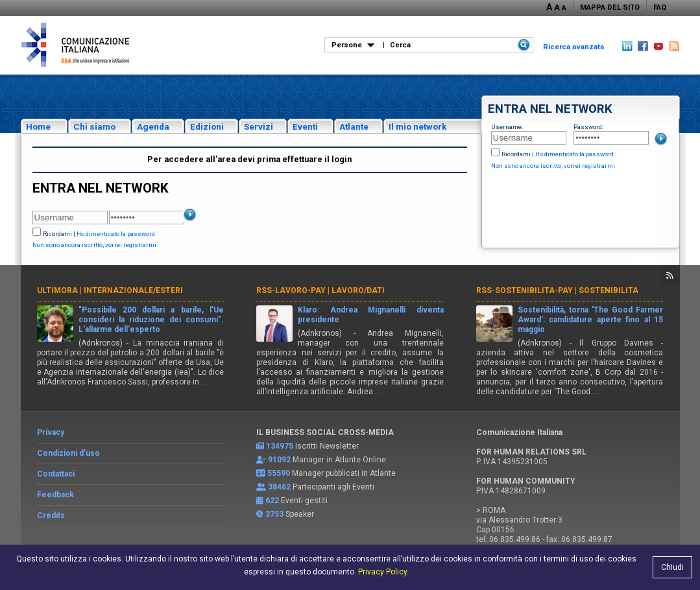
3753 (274, 514)
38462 (279, 487)
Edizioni (207, 126)
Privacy (51, 432)
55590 (279, 473)
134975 (280, 446)
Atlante (354, 126)
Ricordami (516, 154)
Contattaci (56, 474)
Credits (51, 515)
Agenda (153, 126)
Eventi (305, 126)
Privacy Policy (382, 572)
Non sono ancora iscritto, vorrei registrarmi (553, 166)
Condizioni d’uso (68, 453)
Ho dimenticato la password (574, 154)
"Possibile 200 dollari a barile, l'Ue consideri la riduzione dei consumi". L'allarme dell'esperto (151, 320)
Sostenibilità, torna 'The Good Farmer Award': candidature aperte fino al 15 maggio (591, 320)
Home (38, 126)
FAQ (660, 7)
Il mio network (418, 126)
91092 (279, 460)
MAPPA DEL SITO (610, 7)
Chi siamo (94, 126)
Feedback (55, 495)
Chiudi (672, 567)
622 (272, 501)
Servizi (259, 126)
